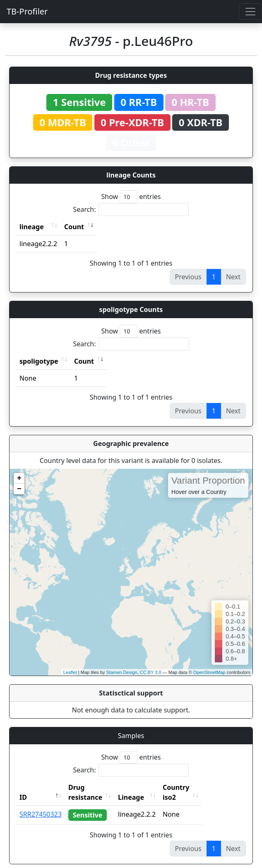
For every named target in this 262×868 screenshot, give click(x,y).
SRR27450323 (41, 804)
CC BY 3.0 (151, 672)
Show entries (131, 197)
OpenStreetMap (209, 672)
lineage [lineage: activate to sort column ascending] (32, 227)
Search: (131, 210)
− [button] (19, 489)
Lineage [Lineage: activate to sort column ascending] (149, 787)
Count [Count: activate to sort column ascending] (74, 227)
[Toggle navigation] (250, 12)
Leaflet (70, 672)
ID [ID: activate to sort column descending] (23, 787)
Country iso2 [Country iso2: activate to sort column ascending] (202, 787)
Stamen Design (121, 672)
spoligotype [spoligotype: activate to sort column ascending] (39, 361)
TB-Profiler (27, 11)
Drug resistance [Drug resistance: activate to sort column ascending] (94, 787)
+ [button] (19, 478)
